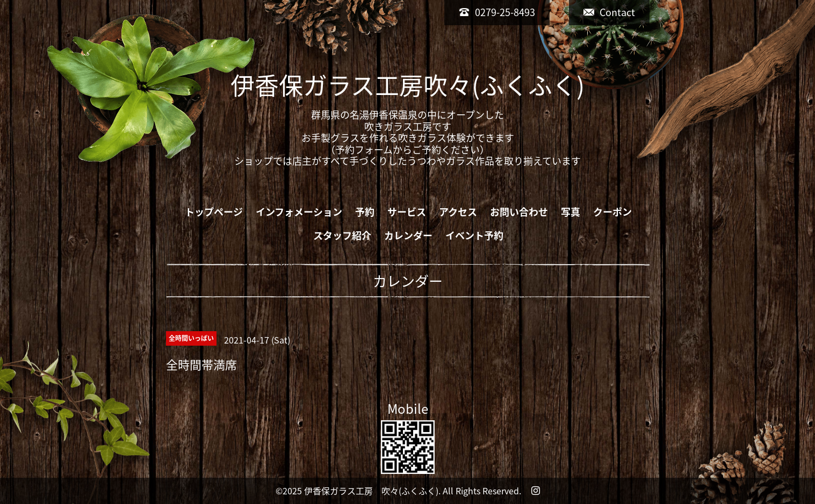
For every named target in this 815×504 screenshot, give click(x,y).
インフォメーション (299, 212)
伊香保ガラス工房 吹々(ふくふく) (371, 491)
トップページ (214, 212)
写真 (571, 212)
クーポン (612, 212)
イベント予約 (474, 235)
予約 (365, 212)
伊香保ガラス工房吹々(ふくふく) (407, 85)
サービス (407, 212)
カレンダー (408, 235)
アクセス (458, 212)
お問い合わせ (519, 212)
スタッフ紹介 (342, 235)
